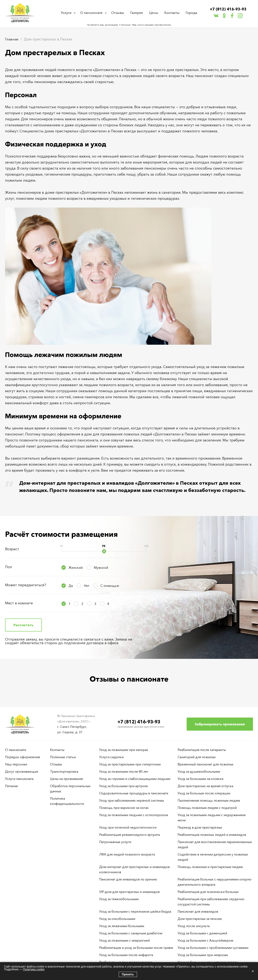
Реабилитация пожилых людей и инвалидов (212, 835)
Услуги (67, 13)
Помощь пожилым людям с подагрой (207, 808)
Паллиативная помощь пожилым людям (209, 800)
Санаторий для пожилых (197, 757)
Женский (76, 568)
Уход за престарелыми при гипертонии (130, 764)
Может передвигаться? (26, 585)
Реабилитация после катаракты (202, 750)
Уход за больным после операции (204, 793)
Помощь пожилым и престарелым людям (210, 867)
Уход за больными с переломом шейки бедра (135, 911)
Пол (9, 567)
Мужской (101, 568)
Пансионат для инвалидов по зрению (128, 879)
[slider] (104, 551)
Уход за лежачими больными (122, 926)
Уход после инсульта (194, 926)
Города (191, 13)
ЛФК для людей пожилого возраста (127, 854)
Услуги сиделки (111, 757)
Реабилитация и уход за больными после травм (136, 948)
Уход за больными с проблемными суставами (213, 948)
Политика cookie (34, 969)
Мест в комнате (19, 603)
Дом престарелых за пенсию (200, 919)
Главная (12, 39)
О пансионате (93, 13)
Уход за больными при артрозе (124, 786)
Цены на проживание (67, 779)
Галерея (138, 13)
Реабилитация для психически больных (208, 892)
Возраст (12, 549)
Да (71, 586)
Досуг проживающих (22, 771)
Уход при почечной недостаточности (128, 827)
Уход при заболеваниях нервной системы (132, 800)
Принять (128, 974)
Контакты (172, 13)
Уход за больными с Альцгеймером (205, 940)
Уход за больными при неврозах (203, 955)
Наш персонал (16, 764)
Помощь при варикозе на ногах (124, 808)
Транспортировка (64, 771)
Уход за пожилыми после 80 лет (124, 771)
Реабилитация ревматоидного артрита (130, 835)
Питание (11, 786)
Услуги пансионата (19, 779)
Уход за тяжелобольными (119, 899)
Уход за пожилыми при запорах (124, 750)
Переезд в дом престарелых (200, 827)
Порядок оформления (22, 757)
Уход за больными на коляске (201, 779)
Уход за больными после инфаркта (126, 955)
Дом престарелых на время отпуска (205, 786)
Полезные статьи (63, 757)
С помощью (110, 586)
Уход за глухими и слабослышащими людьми (135, 779)
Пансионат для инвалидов (198, 911)
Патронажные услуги (115, 842)
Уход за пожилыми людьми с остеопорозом (134, 815)
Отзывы (119, 13)
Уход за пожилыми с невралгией (124, 940)
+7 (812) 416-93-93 (228, 9)
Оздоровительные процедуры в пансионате (134, 793)
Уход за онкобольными (117, 919)
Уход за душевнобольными (199, 771)
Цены (154, 13)
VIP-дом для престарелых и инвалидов (129, 892)
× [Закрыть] (253, 971)
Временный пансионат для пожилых (205, 764)
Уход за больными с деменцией (202, 933)
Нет (87, 586)
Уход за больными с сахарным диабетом (131, 933)
